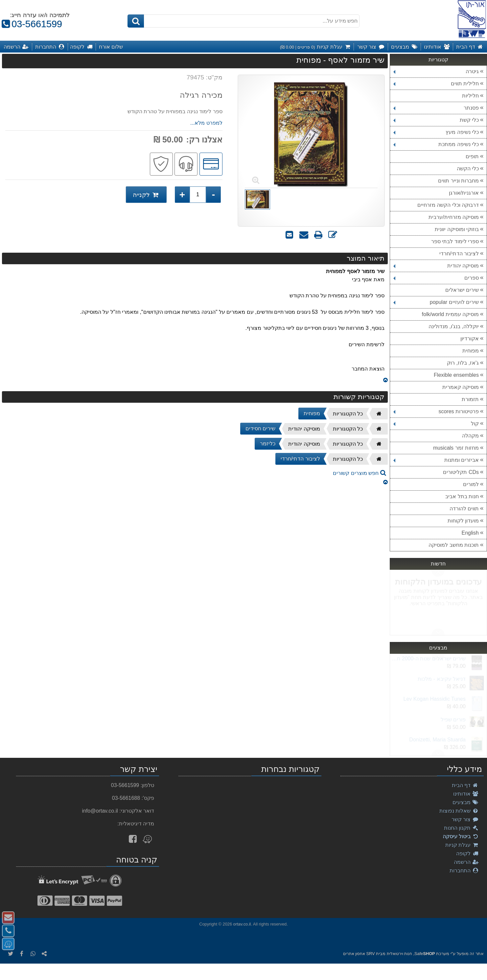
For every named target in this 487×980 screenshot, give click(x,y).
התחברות (464, 871)
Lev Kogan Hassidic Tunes (435, 699)
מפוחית (471, 351)
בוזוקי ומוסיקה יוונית (457, 229)
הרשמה (466, 862)
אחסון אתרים (354, 954)
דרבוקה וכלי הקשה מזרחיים (448, 205)
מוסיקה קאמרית (461, 387)
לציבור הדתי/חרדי (459, 254)
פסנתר (436, 108)
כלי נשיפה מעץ (436, 132)
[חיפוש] (136, 21)
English (470, 533)
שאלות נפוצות (459, 811)
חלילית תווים (436, 84)
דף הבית (465, 785)
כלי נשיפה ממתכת (436, 144)
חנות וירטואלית (399, 954)
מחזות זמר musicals (456, 448)
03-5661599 (31, 24)
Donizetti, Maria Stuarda (437, 740)
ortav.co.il (242, 924)
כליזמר (268, 444)
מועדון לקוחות (463, 521)
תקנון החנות (461, 828)
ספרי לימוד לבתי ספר (455, 241)
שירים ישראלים (462, 290)
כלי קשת (436, 120)
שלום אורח (111, 47)
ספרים (436, 278)
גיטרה (436, 71)
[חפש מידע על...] (243, 21)
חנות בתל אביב (462, 496)
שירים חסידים (260, 428)
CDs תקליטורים (461, 472)
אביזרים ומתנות (436, 460)
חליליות (470, 96)
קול (436, 424)
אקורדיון (470, 339)
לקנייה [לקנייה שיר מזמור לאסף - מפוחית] (146, 195)
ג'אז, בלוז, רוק (463, 363)
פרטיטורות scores (436, 411)
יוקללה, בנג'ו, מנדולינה (454, 326)
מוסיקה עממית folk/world (450, 314)
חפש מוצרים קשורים (359, 473)
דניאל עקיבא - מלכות (442, 679)
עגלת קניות (462, 845)
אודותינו (466, 794)
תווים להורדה (464, 509)
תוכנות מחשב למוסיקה (454, 545)
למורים (471, 484)
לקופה (467, 853)
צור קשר (465, 819)
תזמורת (470, 399)
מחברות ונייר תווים (458, 181)
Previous (438, 632)
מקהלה (470, 436)
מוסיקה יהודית (436, 266)
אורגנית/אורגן (464, 193)
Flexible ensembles (456, 375)
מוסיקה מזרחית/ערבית (454, 217)
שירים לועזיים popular (436, 302)
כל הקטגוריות (348, 414)
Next (438, 573)
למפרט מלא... (206, 123)
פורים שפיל (453, 720)
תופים (472, 156)
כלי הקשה (468, 169)
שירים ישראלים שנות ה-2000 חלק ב (428, 659)
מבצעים (466, 802)
